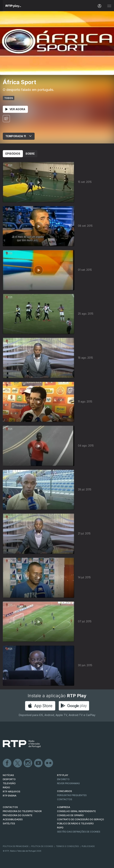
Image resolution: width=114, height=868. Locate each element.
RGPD (60, 828)
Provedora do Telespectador (22, 811)
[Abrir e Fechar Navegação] (109, 6)
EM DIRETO (63, 779)
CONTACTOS (10, 807)
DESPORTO (9, 779)
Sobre (30, 154)
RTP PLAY (63, 775)
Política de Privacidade (16, 846)
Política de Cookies (42, 846)
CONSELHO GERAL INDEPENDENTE (76, 811)
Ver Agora (15, 109)
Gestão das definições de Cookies (79, 832)
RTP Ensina (10, 796)
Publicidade (88, 846)
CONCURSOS (65, 791)
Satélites (9, 823)
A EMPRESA (64, 807)
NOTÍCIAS (8, 775)
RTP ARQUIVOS (12, 792)
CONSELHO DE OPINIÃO (70, 815)
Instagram (28, 763)
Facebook (7, 763)
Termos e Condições (67, 846)
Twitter (18, 763)
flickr (49, 763)
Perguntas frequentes (72, 795)
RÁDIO (6, 787)
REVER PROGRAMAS (68, 783)
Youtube (38, 763)
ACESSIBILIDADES (13, 819)
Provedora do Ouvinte (18, 815)
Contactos (65, 799)
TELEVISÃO (9, 783)
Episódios (13, 154)
